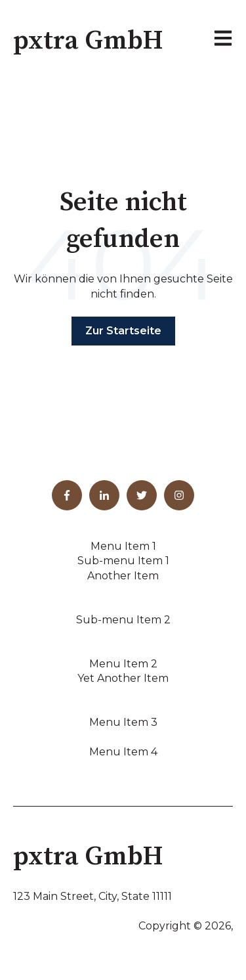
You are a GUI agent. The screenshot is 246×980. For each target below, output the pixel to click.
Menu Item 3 (123, 722)
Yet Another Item (123, 678)
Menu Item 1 (123, 546)
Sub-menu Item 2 (123, 620)
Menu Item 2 (123, 664)
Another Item (123, 576)
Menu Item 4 (123, 752)
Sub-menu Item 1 (123, 561)
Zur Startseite (123, 331)
